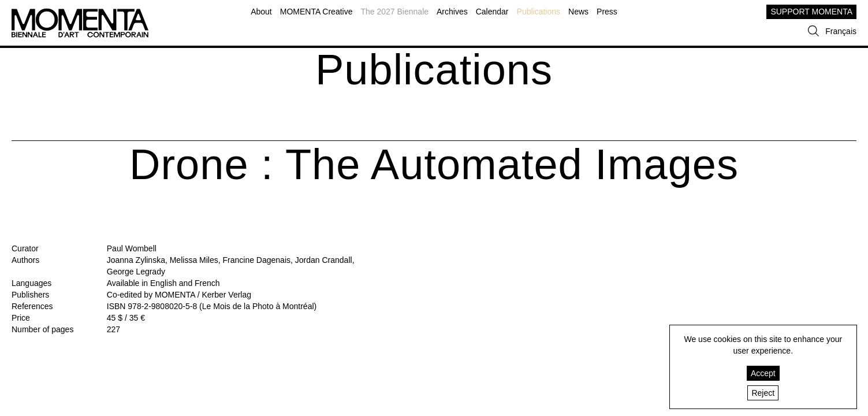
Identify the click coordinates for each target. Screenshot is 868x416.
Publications (539, 12)
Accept (763, 373)
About (261, 12)
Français (841, 31)
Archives (452, 12)
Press (607, 12)
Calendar (492, 12)
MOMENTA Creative (316, 12)
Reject (763, 393)
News (578, 12)
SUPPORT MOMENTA (811, 12)
